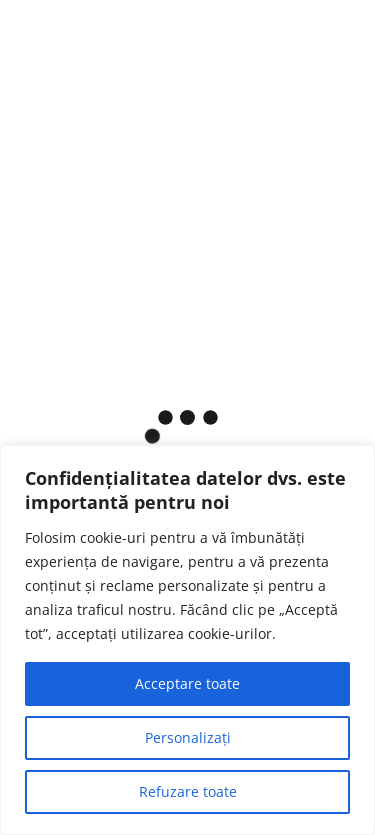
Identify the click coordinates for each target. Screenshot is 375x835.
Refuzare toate (188, 791)
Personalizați (188, 737)
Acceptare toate (187, 683)
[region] (187, 640)
